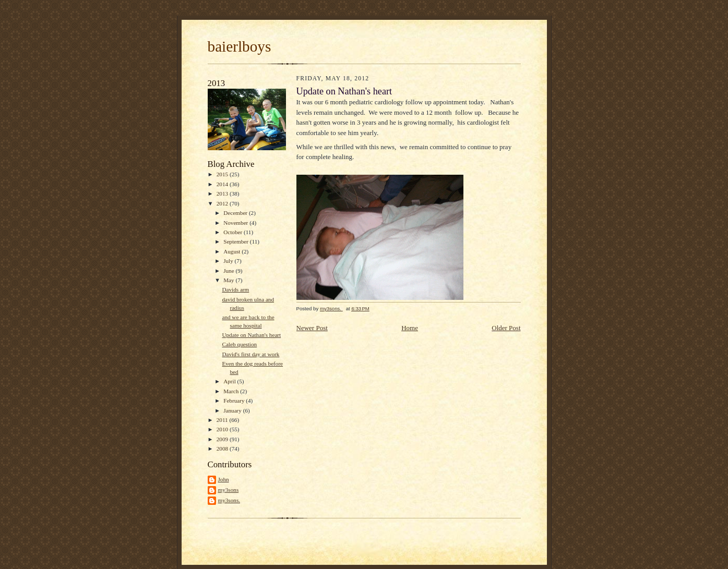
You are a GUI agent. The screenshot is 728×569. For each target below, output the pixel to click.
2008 (223, 449)
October (234, 232)
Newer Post (312, 328)
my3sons (229, 490)
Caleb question (239, 344)
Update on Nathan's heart (251, 335)
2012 (223, 203)
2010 (223, 429)
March (232, 391)
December (236, 213)
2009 (223, 439)
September (237, 241)
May (229, 280)
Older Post (506, 328)
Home (410, 328)
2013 (223, 193)
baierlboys (240, 46)
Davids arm (235, 289)
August (232, 251)
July (229, 261)
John (224, 479)
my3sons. (229, 500)
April (230, 381)
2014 (223, 184)
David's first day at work (250, 354)
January (233, 410)
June (229, 271)
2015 (223, 174)
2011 (223, 420)
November (236, 223)
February (235, 401)
